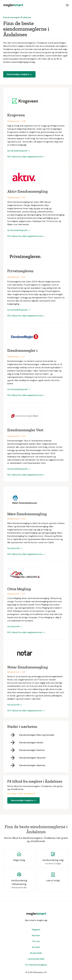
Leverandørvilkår (36, 959)
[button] (67, 5)
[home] (13, 5)
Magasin (36, 930)
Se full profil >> (15, 548)
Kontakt (36, 947)
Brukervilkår (36, 953)
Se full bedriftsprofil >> (19, 151)
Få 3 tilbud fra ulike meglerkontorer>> (26, 157)
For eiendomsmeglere (36, 965)
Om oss (36, 941)
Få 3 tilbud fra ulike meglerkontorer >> (26, 554)
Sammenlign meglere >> (19, 74)
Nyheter (36, 935)
